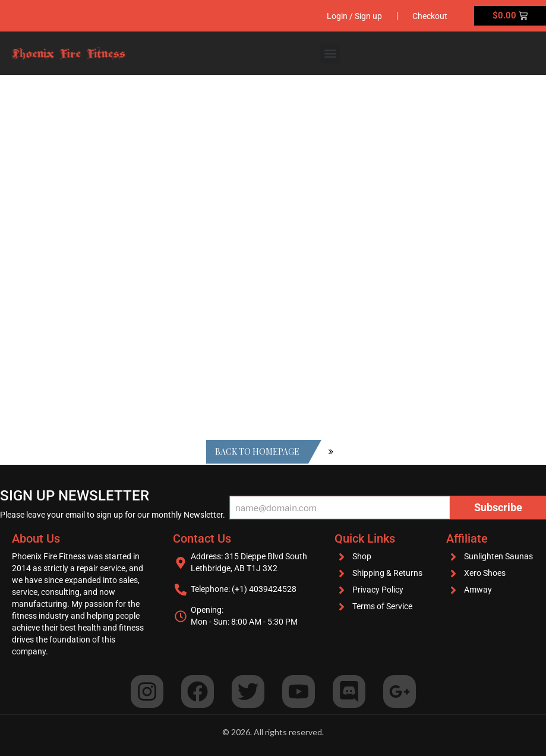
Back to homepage (257, 451)
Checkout (430, 16)
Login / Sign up (354, 16)
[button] (330, 53)
